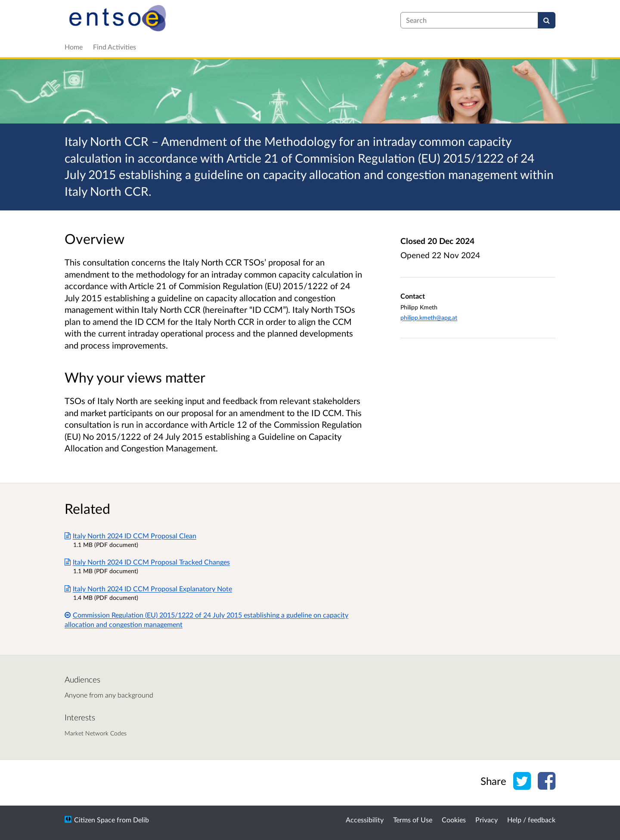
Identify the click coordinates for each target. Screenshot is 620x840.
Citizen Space (95, 820)
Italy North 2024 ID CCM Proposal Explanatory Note (148, 588)
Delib (141, 820)
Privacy (487, 820)
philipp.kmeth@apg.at (429, 317)
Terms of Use (413, 820)
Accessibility (365, 820)
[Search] (547, 20)
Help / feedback (531, 820)
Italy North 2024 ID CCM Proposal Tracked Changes (147, 562)
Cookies (454, 820)
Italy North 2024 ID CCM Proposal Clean (130, 536)
